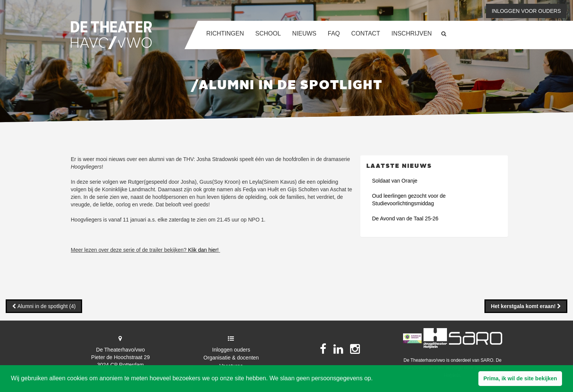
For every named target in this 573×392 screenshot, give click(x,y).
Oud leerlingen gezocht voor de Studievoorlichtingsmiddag (409, 200)
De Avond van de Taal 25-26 (405, 218)
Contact (366, 33)
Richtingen (225, 33)
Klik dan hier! (203, 250)
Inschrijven (412, 33)
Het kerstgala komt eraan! (524, 306)
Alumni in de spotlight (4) (46, 306)
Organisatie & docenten (231, 358)
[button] (520, 379)
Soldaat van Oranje (395, 181)
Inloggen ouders (231, 350)
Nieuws (304, 33)
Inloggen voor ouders (526, 11)
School (268, 33)
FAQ (334, 33)
